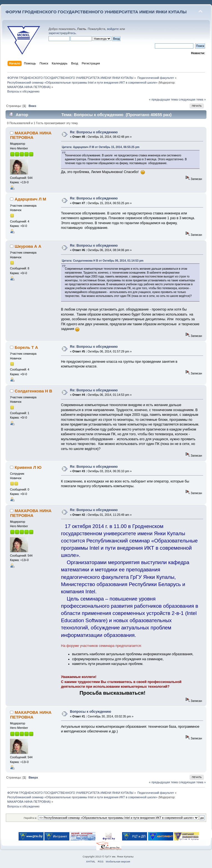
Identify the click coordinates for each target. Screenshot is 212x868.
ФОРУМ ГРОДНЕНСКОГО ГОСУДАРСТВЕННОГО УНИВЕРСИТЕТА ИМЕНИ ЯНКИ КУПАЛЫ (96, 12)
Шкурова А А (28, 246)
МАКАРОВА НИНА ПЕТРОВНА (28, 87)
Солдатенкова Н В (33, 391)
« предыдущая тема (163, 99)
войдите (113, 29)
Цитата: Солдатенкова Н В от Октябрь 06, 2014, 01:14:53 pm (103, 261)
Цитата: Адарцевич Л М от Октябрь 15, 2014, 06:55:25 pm (101, 147)
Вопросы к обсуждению (91, 712)
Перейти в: (30, 818)
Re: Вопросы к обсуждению (94, 132)
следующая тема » (192, 99)
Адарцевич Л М (31, 199)
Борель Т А (26, 347)
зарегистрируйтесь (62, 33)
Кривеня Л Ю (28, 467)
